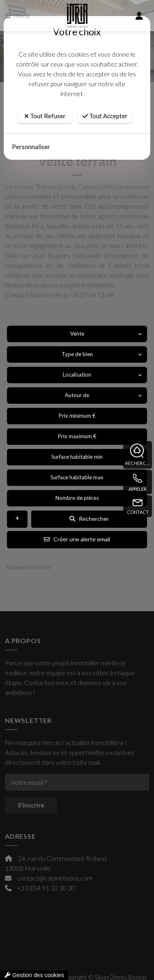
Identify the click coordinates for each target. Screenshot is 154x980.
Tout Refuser (45, 116)
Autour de (77, 395)
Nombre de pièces (77, 498)
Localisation (77, 375)
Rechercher (89, 519)
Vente (77, 334)
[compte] (139, 16)
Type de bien (77, 354)
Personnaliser (31, 147)
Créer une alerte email (77, 539)
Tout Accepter (105, 116)
